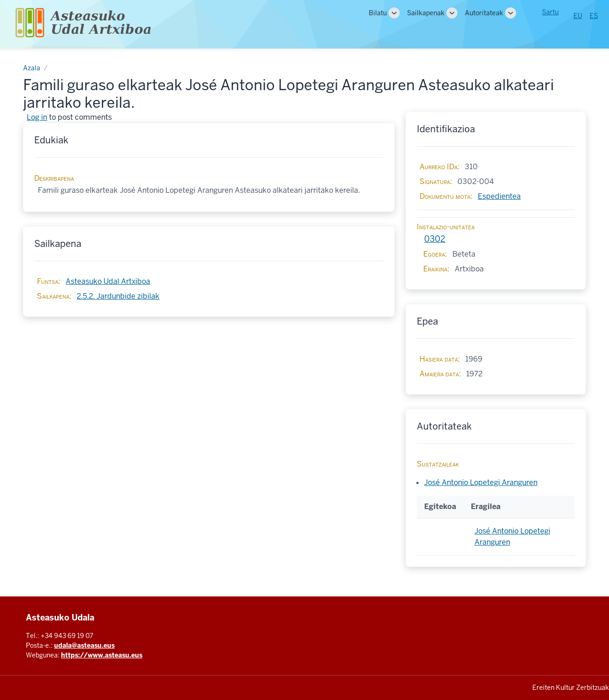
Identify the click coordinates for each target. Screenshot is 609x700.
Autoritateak (484, 13)
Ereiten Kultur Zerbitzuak (571, 688)
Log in (37, 117)
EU (578, 16)
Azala (32, 68)
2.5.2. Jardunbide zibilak (118, 296)
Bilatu (378, 13)
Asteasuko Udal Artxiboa (108, 281)
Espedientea (499, 196)
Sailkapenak (426, 13)
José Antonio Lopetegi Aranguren (481, 482)
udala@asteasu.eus (84, 645)
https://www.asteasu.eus (102, 655)
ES (594, 16)
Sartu (550, 12)
